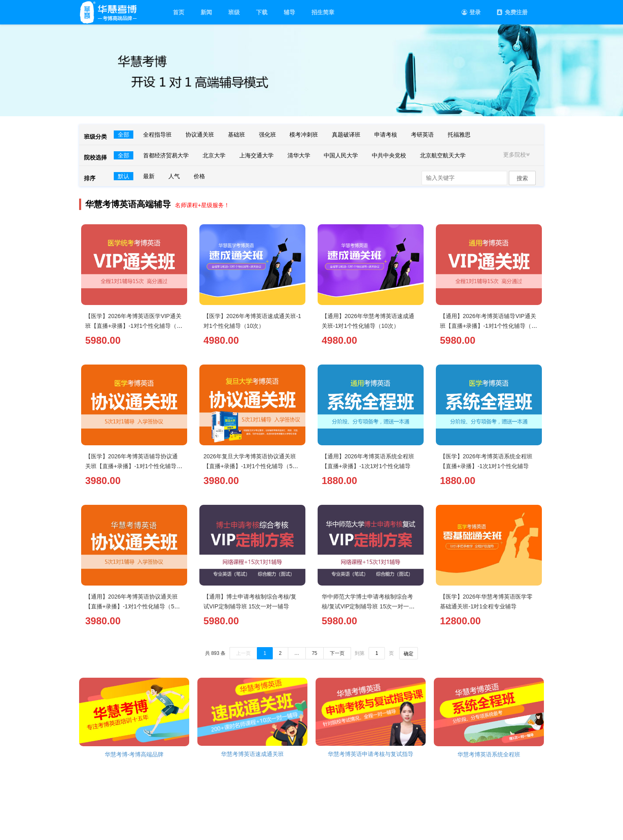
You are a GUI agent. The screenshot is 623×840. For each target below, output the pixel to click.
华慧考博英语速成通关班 (252, 754)
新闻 (206, 12)
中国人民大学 (341, 155)
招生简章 (323, 12)
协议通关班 (200, 135)
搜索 (522, 178)
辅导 (289, 12)
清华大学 (299, 155)
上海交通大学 (256, 155)
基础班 (236, 135)
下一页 (337, 653)
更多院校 (517, 155)
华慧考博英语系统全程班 (489, 754)
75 (315, 653)
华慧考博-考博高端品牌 (134, 754)
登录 (471, 12)
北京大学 (214, 155)
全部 (124, 135)
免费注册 (512, 12)
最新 (149, 176)
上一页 (243, 653)
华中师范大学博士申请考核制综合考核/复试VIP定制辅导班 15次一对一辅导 (368, 606)
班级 (234, 12)
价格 (199, 176)
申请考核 (386, 135)
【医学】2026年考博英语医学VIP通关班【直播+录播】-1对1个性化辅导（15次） (134, 326)
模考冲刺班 (304, 135)
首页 (179, 12)
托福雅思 (459, 135)
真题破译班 (346, 135)
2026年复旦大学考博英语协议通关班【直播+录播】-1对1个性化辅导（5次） (250, 466)
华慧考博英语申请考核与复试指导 (371, 754)
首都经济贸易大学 (166, 155)
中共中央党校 (389, 155)
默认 (124, 176)
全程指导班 (157, 135)
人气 (174, 176)
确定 (409, 654)
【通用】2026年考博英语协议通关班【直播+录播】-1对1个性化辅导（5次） (131, 606)
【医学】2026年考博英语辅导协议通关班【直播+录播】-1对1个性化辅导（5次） (131, 466)
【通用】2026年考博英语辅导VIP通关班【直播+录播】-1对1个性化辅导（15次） (489, 326)
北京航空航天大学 (443, 155)
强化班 (267, 135)
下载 (262, 12)
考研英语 (422, 135)
